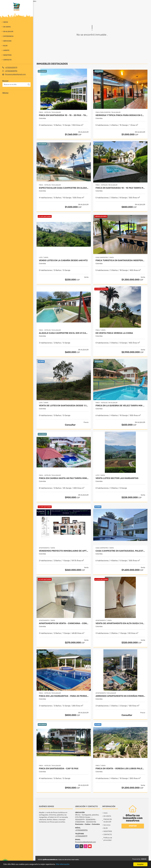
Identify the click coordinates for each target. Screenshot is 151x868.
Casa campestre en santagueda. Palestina (120, 551)
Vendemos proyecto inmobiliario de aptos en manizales (64, 551)
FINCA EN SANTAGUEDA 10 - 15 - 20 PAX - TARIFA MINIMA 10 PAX (64, 115)
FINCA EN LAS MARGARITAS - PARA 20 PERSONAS (64, 696)
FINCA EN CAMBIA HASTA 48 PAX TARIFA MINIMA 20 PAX (64, 478)
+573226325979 (11, 68)
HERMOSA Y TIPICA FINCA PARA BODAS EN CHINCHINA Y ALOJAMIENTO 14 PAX (120, 115)
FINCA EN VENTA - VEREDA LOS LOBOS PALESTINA (120, 769)
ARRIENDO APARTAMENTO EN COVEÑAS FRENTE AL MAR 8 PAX (120, 696)
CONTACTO (7, 60)
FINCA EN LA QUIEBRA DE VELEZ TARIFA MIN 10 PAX (120, 406)
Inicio (6, 22)
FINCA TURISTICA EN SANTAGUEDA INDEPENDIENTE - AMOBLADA (120, 260)
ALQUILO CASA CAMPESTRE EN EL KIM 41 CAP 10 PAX (64, 333)
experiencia (8, 36)
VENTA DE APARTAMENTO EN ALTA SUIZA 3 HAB (120, 623)
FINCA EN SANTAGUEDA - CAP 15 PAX (59, 769)
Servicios (7, 41)
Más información (63, 865)
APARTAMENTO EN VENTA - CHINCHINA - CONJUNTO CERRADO (64, 623)
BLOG (5, 46)
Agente (6, 50)
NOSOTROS (7, 55)
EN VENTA (7, 27)
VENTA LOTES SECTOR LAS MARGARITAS (117, 478)
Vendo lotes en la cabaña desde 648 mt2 (63, 260)
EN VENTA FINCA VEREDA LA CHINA (114, 333)
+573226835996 (11, 71)
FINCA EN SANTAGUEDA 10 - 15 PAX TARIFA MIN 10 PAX (120, 188)
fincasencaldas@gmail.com (15, 74)
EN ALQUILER (8, 31)
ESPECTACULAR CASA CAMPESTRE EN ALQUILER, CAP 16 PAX (64, 188)
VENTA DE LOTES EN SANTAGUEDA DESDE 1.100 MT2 (64, 406)
